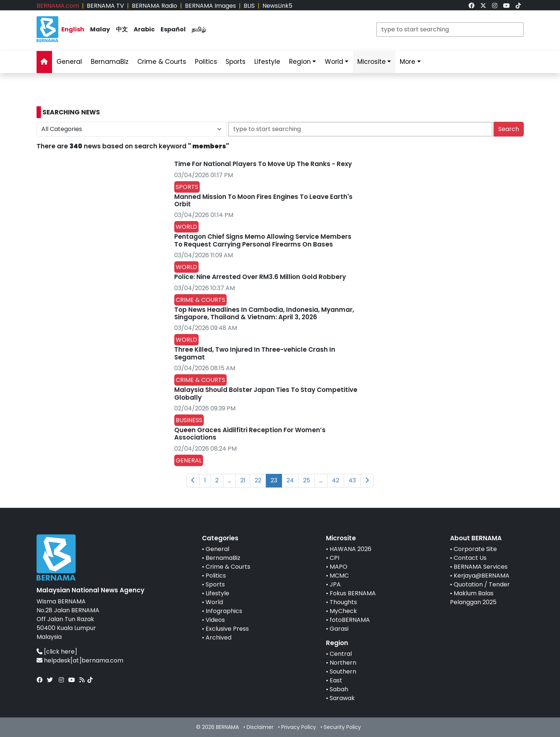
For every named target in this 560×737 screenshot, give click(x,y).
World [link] (334, 62)
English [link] (73, 29)
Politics (216, 576)
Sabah (339, 689)
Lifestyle (217, 593)
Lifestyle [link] (267, 62)
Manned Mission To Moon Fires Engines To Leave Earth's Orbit (263, 200)
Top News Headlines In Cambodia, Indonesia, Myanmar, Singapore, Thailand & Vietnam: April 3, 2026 (264, 313)
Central (341, 654)
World (214, 602)
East (336, 680)
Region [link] (300, 62)
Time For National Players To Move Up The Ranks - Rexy (263, 164)
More (408, 62)
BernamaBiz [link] (110, 62)
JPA (335, 584)
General (217, 549)
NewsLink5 (277, 6)
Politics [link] (206, 62)
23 (274, 480)
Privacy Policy (299, 727)
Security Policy (342, 727)
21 (243, 480)
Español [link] (173, 29)
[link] (471, 6)
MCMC (339, 576)
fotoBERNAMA (350, 620)
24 (290, 480)
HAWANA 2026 (351, 549)
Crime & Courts (228, 567)
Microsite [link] (372, 62)
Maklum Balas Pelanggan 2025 (473, 598)
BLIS (249, 6)
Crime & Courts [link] (162, 62)
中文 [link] (122, 29)
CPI (334, 558)
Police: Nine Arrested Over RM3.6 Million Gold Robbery (260, 277)
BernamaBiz (223, 558)
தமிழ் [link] (199, 29)
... (229, 480)
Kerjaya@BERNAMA (482, 576)
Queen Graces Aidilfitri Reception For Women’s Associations (250, 434)
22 (258, 480)
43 (352, 480)
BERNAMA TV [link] (105, 6)
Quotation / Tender (482, 584)
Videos (215, 620)
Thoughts (343, 602)
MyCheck (343, 611)
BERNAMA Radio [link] (154, 6)
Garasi (339, 629)
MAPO (339, 567)
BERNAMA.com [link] (58, 6)
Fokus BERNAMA (353, 593)
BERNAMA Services (481, 567)
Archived (219, 638)
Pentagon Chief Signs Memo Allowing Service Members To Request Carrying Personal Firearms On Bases (263, 240)
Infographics (224, 611)
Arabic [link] (144, 29)
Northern (343, 663)
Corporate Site (475, 549)
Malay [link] (100, 29)
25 (307, 480)
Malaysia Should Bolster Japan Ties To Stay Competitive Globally (266, 393)
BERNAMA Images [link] (210, 6)
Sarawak (342, 698)
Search (509, 129)
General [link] (69, 62)
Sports (215, 584)
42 (336, 480)
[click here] (61, 652)
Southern (343, 671)
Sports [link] (236, 62)
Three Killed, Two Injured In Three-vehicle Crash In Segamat (255, 353)
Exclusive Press (227, 629)
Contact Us (470, 558)
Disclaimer (260, 727)
